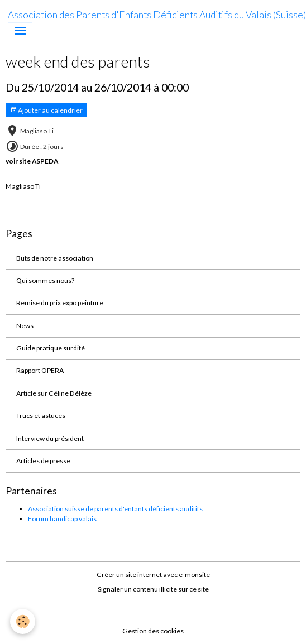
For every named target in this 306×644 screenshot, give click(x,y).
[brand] (157, 15)
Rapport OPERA (40, 370)
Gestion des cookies (153, 631)
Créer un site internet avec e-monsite (153, 575)
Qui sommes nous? (45, 280)
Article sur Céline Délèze (54, 393)
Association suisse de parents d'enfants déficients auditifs (115, 509)
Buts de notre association (55, 258)
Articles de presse (43, 461)
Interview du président (50, 438)
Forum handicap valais (62, 519)
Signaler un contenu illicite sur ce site (153, 589)
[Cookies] (23, 621)
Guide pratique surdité (51, 348)
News (25, 326)
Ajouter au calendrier (46, 110)
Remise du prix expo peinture (60, 303)
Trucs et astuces (41, 415)
